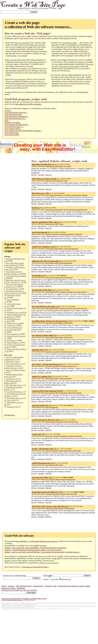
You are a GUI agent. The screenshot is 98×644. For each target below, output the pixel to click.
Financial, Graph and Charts (68, 494)
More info (49, 175)
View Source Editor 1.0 (14, 364)
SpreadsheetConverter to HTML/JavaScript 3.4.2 (14, 292)
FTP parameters (20, 79)
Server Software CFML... (13, 129)
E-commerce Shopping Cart (68, 366)
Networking (68, 166)
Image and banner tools (71, 249)
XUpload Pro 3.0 (12, 379)
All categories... (10, 415)
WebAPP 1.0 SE (12, 362)
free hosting (22, 56)
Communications (69, 508)
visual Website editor (69, 43)
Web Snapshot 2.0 (13, 334)
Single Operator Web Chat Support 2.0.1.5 (15, 316)
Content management (65, 378)
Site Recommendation (65, 263)
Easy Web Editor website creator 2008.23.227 (14, 264)
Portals (61, 224)
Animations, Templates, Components (71, 234)
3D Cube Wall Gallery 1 (15, 385)
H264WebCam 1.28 (14, 312)
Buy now (34, 175)
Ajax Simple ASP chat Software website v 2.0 (13, 273)
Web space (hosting (21, 43)
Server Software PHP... (12, 135)
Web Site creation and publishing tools (76, 210)
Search (4, 586)
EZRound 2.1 (12, 340)
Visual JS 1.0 (12, 325)
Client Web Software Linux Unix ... (16, 113)
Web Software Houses (24, 586)
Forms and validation (66, 277)
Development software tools (68, 352)
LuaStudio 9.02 (12, 407)
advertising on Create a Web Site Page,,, (36, 567)
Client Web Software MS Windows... (17, 117)
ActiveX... (8, 110)
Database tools (71, 479)
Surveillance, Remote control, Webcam (76, 195)
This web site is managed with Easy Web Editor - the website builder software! (24, 598)
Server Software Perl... (12, 133)
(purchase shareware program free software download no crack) (20, 606)
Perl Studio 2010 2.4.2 (15, 398)
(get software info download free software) (23, 604)
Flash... (7, 121)
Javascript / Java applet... (13, 123)
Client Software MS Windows (54, 166)
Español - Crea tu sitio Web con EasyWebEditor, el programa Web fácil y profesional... (36, 548)
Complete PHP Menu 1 (15, 392)
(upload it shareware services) (10, 603)
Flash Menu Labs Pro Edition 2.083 (13, 382)
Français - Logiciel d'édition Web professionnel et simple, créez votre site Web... (33, 550)
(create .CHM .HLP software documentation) (58, 603)
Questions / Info (51, 586)
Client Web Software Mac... (14, 115)
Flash (47, 407)
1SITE (81, 53)
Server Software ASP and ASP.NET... (17, 125)
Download (41, 175)
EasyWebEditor (71, 45)
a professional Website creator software (43, 541)
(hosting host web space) (27, 607)
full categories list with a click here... (29, 104)
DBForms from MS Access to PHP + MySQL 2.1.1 (15, 281)
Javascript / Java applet (52, 234)
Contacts (11, 586)
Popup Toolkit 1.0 (13, 343)
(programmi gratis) (91, 606)
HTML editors (68, 323)
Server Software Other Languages (56, 479)
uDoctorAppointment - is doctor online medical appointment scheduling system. (60, 226)
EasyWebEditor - (23, 541)
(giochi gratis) (16, 607)
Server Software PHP (52, 224)
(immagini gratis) (6, 607)
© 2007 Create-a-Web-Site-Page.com (12, 600)
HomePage (21, 588)
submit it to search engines (49, 563)
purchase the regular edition (69, 66)
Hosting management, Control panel (70, 451)
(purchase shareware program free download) (32, 603)
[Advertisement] (90, 8)
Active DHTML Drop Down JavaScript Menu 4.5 (13, 330)
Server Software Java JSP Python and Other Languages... (23, 131)
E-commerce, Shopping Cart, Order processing (73, 292)
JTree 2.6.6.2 (12, 400)
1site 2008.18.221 (12, 289)
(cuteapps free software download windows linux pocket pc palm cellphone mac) (62, 606)
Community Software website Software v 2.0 (13, 367)
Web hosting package (36, 62)
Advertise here (38, 586)
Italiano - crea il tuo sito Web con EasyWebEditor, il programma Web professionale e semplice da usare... (42, 552)
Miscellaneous (54, 407)
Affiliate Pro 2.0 (13, 323)
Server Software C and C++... (14, 127)
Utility (66, 181)
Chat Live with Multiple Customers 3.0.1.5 (14, 286)
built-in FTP (83, 62)
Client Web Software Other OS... (15, 119)
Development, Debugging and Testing (70, 393)
